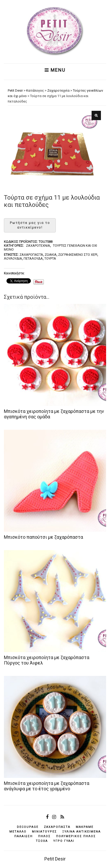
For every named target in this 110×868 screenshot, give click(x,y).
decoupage (28, 827)
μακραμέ (85, 827)
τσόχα (42, 841)
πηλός (44, 836)
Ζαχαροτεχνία (38, 246)
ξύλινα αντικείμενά (81, 832)
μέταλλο (18, 832)
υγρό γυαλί (64, 841)
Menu (55, 70)
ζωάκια (51, 255)
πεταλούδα (33, 258)
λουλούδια (13, 258)
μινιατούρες (44, 832)
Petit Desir (55, 859)
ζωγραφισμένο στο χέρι (78, 255)
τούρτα (50, 258)
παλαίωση (23, 836)
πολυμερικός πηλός (76, 836)
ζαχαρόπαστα (31, 255)
